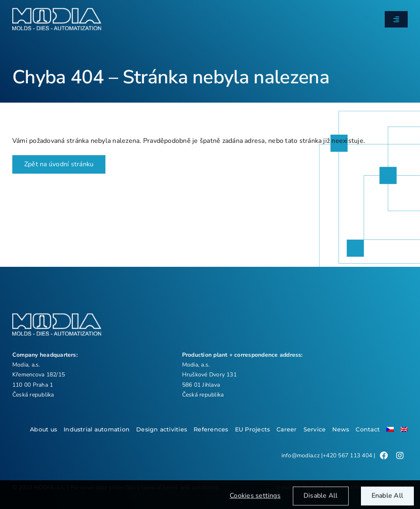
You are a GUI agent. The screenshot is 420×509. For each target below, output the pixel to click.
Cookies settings (255, 500)
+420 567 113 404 (347, 455)
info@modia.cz (300, 455)
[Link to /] (384, 456)
